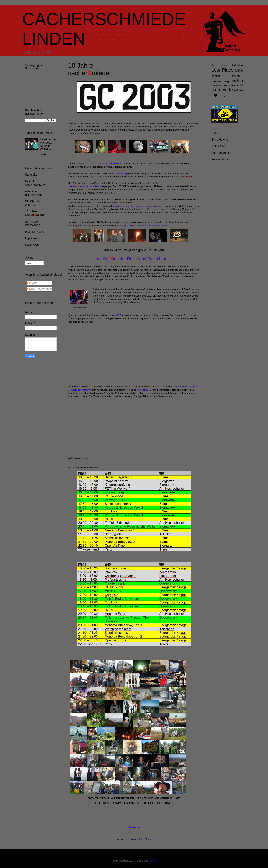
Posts (32, 283)
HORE (118, 315)
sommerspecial (233, 85)
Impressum (32, 238)
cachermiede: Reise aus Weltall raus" (134, 259)
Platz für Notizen (36, 232)
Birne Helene (220, 140)
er (99, 186)
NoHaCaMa (219, 146)
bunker (216, 76)
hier (87, 458)
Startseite (134, 827)
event (237, 75)
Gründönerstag (120, 173)
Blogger (153, 861)
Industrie (237, 65)
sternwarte (222, 90)
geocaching (220, 81)
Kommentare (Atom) (140, 839)
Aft (96, 186)
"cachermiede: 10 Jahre (81, 186)
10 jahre (219, 65)
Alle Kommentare (40, 289)
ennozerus (143, 390)
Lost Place (222, 70)
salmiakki (216, 86)
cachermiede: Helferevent (108, 164)
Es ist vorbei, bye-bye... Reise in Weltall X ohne (48, 147)
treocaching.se (221, 159)
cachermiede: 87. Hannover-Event (133, 206)
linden (237, 81)
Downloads (32, 245)
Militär (239, 71)
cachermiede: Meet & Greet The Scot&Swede (145, 225)
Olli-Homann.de (221, 153)
